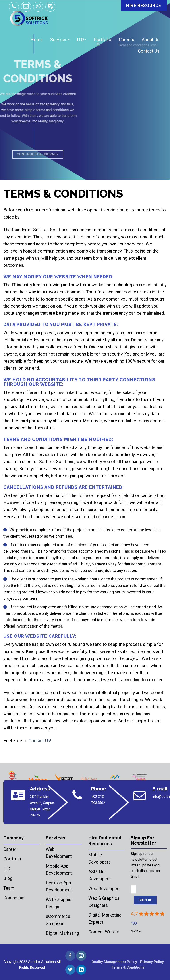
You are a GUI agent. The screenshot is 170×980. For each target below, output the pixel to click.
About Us (151, 40)
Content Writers (104, 932)
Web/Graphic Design (59, 903)
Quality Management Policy (114, 962)
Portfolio (102, 40)
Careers (127, 40)
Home (37, 40)
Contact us (14, 898)
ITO (82, 40)
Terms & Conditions (128, 967)
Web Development (59, 853)
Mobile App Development (59, 870)
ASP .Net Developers (99, 875)
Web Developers (104, 889)
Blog (8, 878)
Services (60, 40)
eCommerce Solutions (58, 920)
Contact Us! (40, 741)
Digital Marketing (62, 933)
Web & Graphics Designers (104, 902)
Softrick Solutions (42, 962)
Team (9, 888)
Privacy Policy (152, 962)
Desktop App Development (59, 886)
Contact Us (149, 51)
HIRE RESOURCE (144, 6)
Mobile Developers (99, 858)
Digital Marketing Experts (105, 919)
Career (10, 849)
